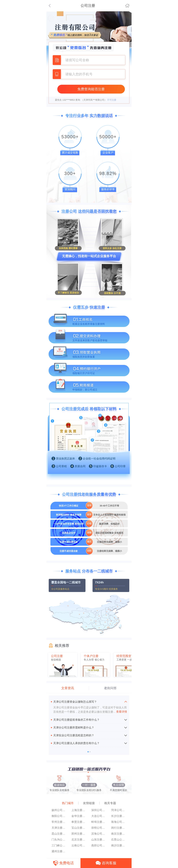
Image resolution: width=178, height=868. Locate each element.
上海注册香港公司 (79, 810)
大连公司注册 (99, 816)
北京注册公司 (79, 840)
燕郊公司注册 (99, 845)
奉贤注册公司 (79, 822)
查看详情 (120, 712)
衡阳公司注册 (59, 816)
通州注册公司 (59, 851)
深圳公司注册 (99, 810)
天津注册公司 (59, 828)
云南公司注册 (79, 845)
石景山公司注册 (119, 840)
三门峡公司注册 (59, 845)
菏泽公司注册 (119, 810)
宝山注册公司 (79, 828)
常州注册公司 (59, 822)
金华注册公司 (79, 816)
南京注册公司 (119, 834)
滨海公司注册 (99, 834)
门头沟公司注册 (59, 840)
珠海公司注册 (119, 822)
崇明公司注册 (99, 828)
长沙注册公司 (119, 816)
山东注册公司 (99, 840)
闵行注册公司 (119, 828)
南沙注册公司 (119, 845)
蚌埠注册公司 (99, 822)
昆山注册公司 (59, 834)
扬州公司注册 (59, 810)
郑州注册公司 (79, 834)
